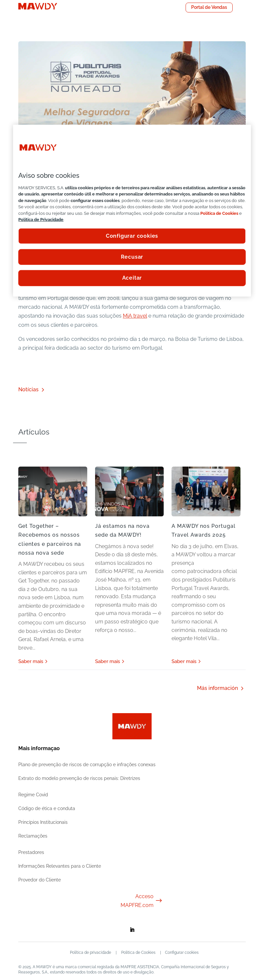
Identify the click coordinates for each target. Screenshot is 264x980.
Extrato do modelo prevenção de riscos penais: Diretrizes (79, 778)
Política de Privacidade (41, 220)
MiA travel (135, 316)
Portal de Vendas (209, 7)
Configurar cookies (182, 952)
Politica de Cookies (138, 952)
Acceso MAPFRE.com (142, 901)
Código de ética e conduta (47, 808)
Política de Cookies (219, 213)
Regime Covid (33, 795)
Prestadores (31, 852)
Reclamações (33, 836)
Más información (217, 688)
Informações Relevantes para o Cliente (60, 866)
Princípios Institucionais (43, 822)
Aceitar (132, 278)
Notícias (28, 389)
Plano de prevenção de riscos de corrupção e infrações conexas (87, 765)
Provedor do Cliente (40, 880)
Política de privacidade (90, 952)
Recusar (132, 257)
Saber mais (31, 661)
